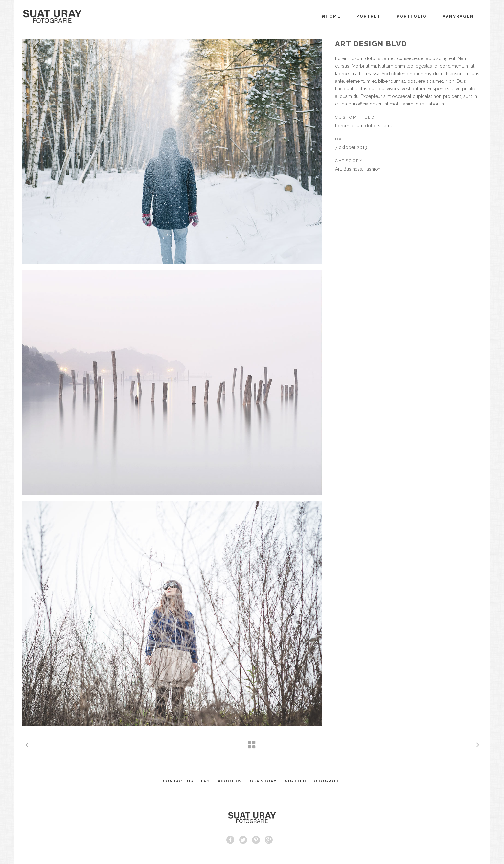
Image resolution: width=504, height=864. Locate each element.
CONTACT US (178, 781)
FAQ (206, 781)
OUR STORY (263, 781)
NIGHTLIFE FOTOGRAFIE (313, 781)
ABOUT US (230, 781)
